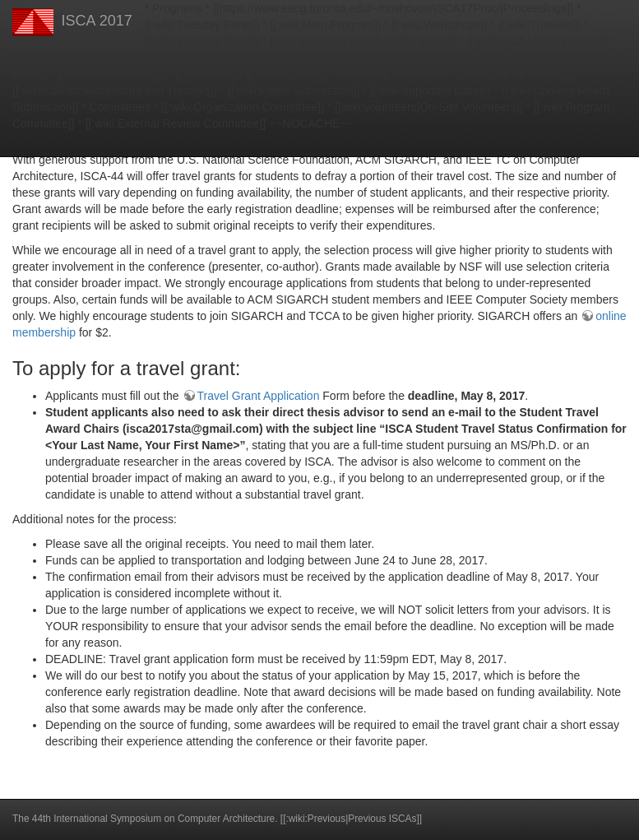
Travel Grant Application (259, 396)
